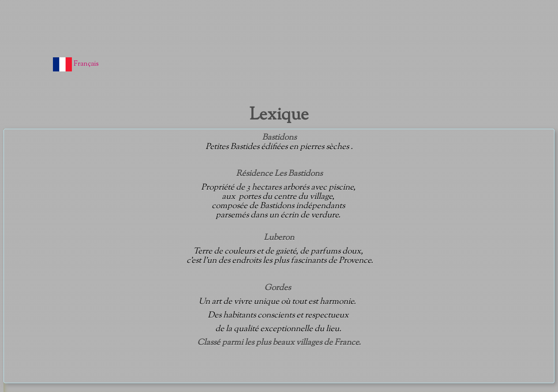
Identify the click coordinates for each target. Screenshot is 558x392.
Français (77, 64)
